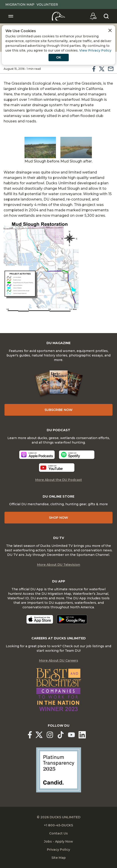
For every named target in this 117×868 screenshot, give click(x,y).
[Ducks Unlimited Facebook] (30, 735)
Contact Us (58, 833)
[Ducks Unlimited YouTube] (71, 735)
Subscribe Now (58, 410)
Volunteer (47, 5)
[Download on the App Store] (40, 619)
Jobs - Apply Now (58, 841)
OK (59, 57)
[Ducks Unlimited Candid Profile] (59, 770)
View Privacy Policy (95, 50)
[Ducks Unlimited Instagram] (50, 735)
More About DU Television (59, 565)
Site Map (59, 858)
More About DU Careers (59, 661)
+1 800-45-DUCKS (58, 825)
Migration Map (20, 5)
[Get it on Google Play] (72, 619)
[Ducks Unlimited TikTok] (61, 735)
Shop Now (58, 518)
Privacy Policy (58, 850)
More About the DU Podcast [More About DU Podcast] (59, 480)
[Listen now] (37, 455)
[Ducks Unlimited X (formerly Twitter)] (39, 735)
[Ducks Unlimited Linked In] (82, 735)
